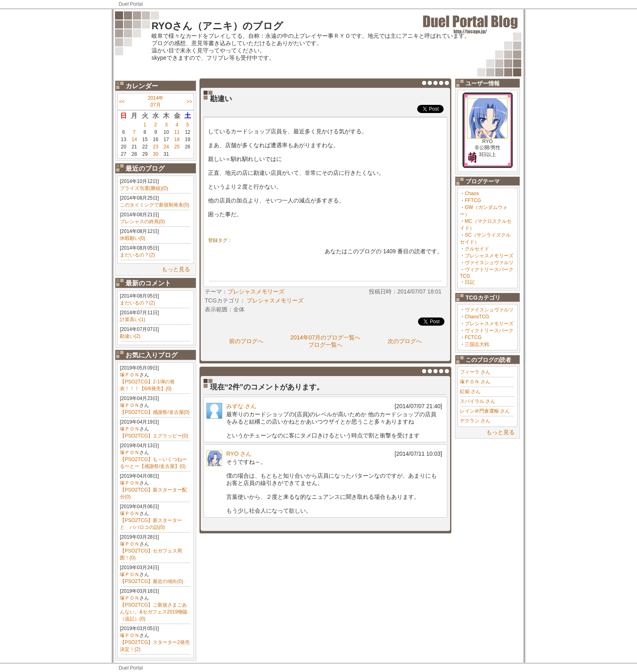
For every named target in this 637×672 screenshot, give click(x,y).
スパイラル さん (478, 401)
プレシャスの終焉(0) (142, 222)
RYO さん (239, 454)
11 (177, 132)
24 (166, 147)
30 (155, 154)
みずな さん (241, 406)
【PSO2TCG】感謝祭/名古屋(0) (155, 412)
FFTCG (473, 200)
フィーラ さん (475, 372)
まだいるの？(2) (138, 255)
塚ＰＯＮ (130, 375)
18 (177, 139)
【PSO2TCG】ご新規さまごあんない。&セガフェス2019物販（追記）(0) (154, 612)
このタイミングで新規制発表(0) (155, 205)
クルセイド (477, 249)
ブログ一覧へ (325, 345)
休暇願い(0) (133, 238)
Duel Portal (131, 4)
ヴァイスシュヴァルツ (489, 263)
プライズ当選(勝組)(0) (144, 188)
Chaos (472, 194)
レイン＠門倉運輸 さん (485, 411)
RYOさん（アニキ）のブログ (217, 26)
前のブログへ (246, 341)
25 (177, 147)
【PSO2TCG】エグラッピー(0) (154, 436)
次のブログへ (405, 341)
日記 (470, 282)
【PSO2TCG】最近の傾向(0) (152, 581)
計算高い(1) (133, 320)
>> (189, 102)
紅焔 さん (470, 391)
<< (122, 102)
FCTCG (473, 337)
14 (134, 139)
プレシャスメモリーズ (489, 256)
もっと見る (176, 269)
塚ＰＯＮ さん (475, 382)
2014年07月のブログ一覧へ (326, 337)
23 (155, 147)
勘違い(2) (130, 336)
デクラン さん (475, 421)
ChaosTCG (477, 317)
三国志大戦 (477, 344)
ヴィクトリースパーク (489, 331)
